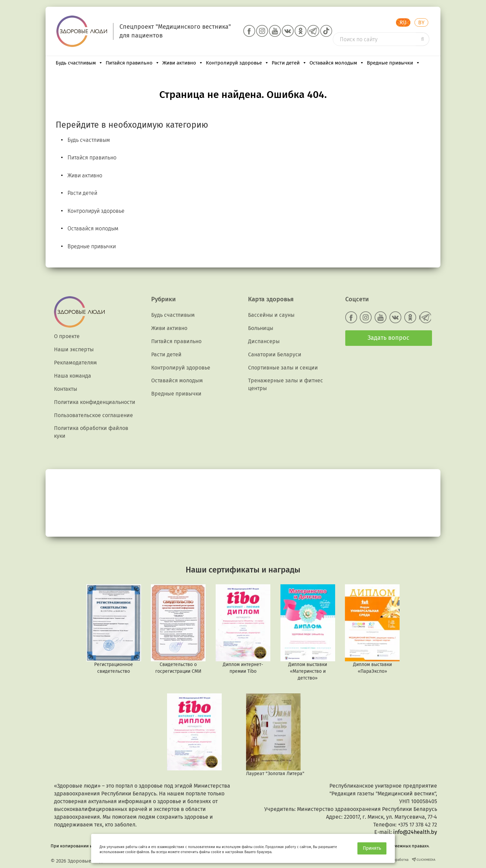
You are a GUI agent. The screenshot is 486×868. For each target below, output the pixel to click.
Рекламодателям (75, 363)
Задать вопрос (388, 338)
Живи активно (183, 63)
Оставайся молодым (337, 63)
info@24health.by (415, 832)
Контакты (66, 389)
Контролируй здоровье (237, 63)
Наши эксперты (74, 349)
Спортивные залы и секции (283, 368)
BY (421, 22)
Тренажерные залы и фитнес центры (286, 384)
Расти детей (289, 63)
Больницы (261, 328)
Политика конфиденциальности (95, 402)
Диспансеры (264, 341)
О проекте (67, 336)
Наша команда (73, 376)
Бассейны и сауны (271, 315)
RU (403, 22)
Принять (372, 848)
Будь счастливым (79, 63)
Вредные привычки (394, 63)
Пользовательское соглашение (93, 415)
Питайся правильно (133, 63)
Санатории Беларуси (275, 354)
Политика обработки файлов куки (91, 432)
